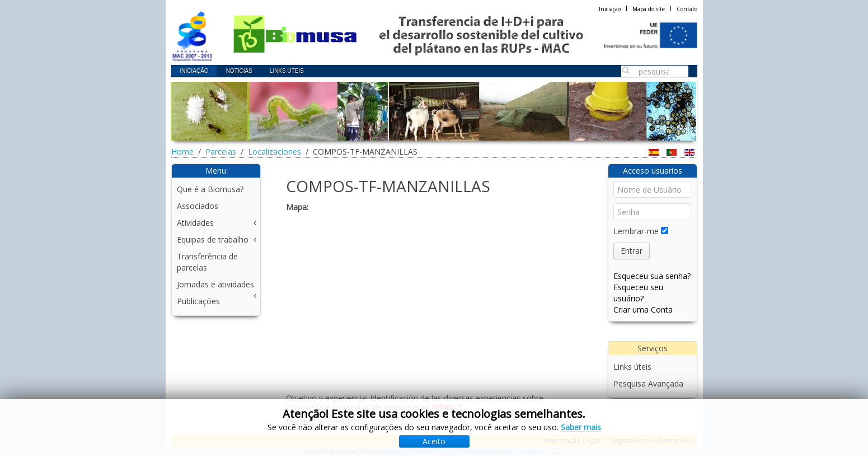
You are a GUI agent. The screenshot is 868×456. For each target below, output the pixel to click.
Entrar (632, 251)
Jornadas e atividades (215, 284)
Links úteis (632, 367)
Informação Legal (572, 441)
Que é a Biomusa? (210, 189)
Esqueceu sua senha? (652, 276)
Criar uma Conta (643, 310)
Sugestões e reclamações (651, 441)
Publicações (198, 301)
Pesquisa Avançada (648, 383)
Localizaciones (275, 152)
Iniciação (610, 9)
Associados (198, 206)
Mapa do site (649, 9)
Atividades (195, 223)
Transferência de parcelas (207, 262)
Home (182, 152)
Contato (687, 9)
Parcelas (221, 152)
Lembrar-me (636, 231)
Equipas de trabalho (213, 239)
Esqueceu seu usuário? (638, 293)
